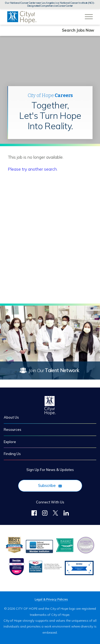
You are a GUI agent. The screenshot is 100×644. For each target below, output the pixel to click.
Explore (10, 442)
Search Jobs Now (78, 30)
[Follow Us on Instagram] (45, 514)
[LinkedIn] (66, 514)
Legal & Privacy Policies (51, 599)
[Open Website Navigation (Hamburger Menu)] (89, 14)
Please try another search (32, 169)
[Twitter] (55, 514)
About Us (11, 417)
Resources (13, 430)
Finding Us (12, 454)
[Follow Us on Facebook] (34, 514)
